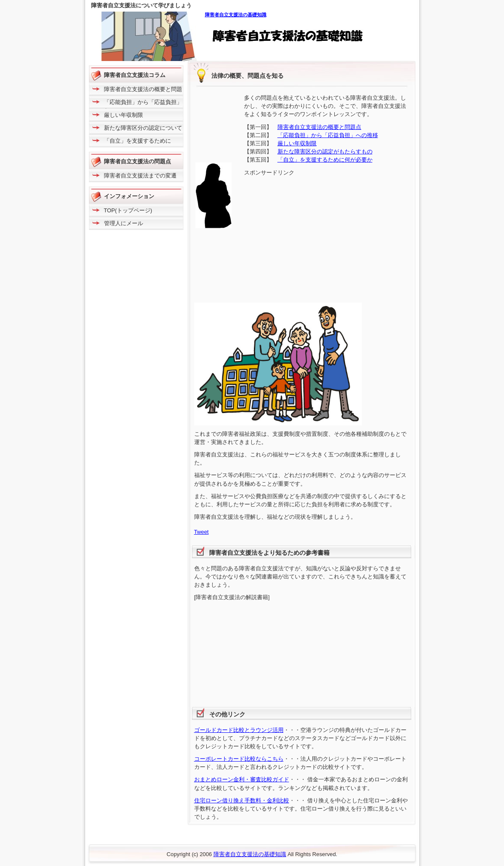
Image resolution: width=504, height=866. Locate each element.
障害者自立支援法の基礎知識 (236, 15)
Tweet (202, 532)
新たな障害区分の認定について (143, 128)
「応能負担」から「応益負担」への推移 (328, 135)
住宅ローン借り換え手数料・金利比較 (242, 800)
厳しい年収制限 (297, 143)
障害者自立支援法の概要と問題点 (319, 127)
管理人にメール (124, 223)
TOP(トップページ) (128, 210)
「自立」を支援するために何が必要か (325, 160)
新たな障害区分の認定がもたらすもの (325, 151)
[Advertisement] (316, 237)
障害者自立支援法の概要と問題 (143, 89)
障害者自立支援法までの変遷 (140, 176)
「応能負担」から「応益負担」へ (143, 105)
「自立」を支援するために (137, 141)
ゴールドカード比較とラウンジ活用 (239, 730)
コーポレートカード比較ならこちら (239, 759)
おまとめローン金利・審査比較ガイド (242, 779)
